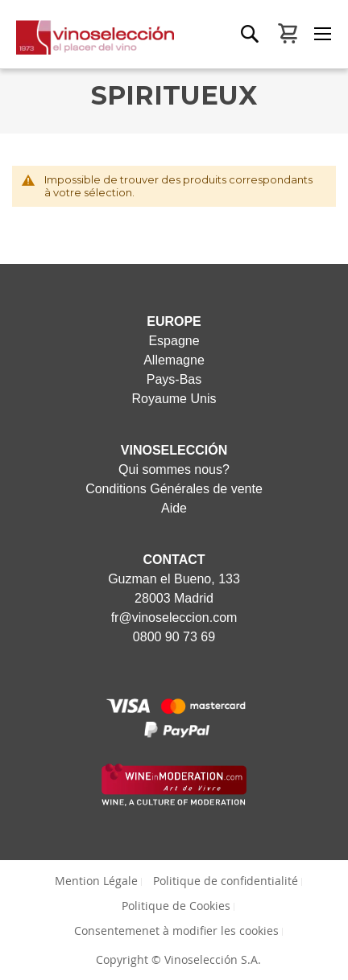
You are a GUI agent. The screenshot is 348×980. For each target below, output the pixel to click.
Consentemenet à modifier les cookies (176, 931)
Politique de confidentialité (226, 881)
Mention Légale (96, 881)
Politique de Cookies (176, 906)
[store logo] (87, 44)
